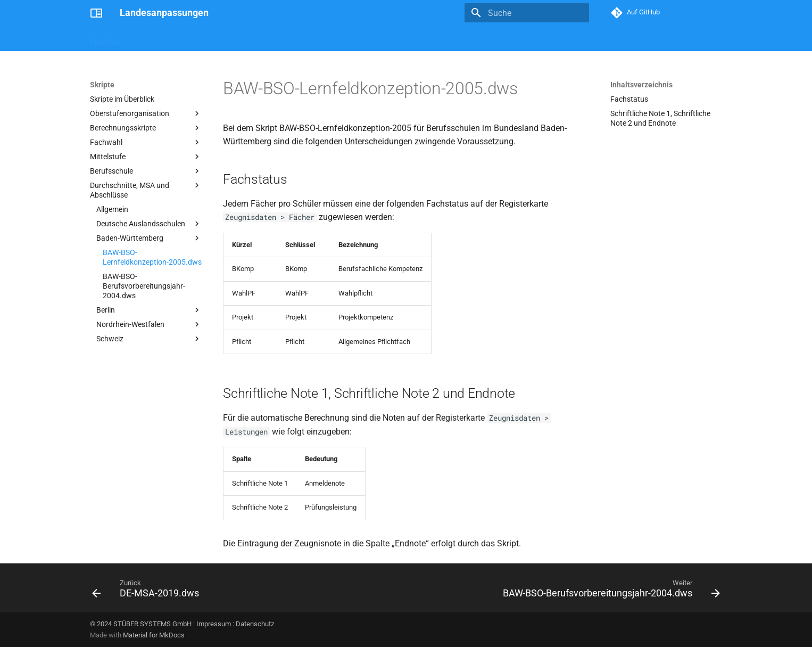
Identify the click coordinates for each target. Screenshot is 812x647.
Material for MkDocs (154, 635)
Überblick (105, 39)
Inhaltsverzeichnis (641, 85)
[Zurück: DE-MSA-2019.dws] (148, 591)
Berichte (182, 39)
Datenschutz (255, 624)
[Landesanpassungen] (96, 13)
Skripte (144, 39)
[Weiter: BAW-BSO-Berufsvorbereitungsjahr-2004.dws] (609, 591)
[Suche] (527, 13)
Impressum (214, 624)
